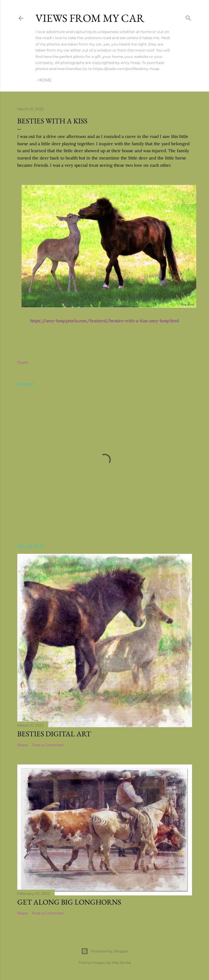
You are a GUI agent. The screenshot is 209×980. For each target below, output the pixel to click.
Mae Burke (121, 963)
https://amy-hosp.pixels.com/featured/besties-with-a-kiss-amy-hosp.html (105, 321)
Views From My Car (90, 18)
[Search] (188, 17)
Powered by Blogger (105, 951)
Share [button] (22, 362)
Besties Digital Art (54, 734)
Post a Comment (48, 745)
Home (45, 80)
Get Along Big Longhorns (69, 902)
